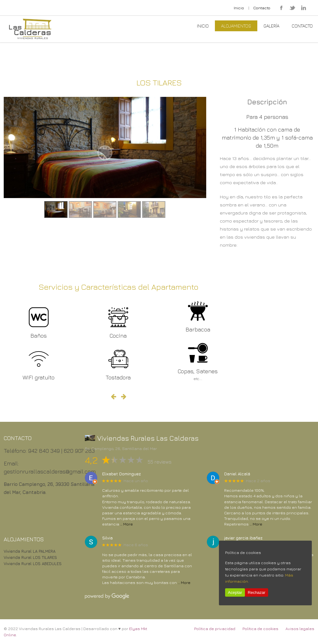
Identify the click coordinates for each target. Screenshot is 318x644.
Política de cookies (260, 629)
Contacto (262, 8)
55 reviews (160, 462)
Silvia (107, 538)
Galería (271, 26)
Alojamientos (236, 26)
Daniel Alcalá (237, 474)
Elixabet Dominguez (122, 474)
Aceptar (235, 592)
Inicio (239, 8)
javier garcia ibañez (243, 538)
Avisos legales (300, 629)
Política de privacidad (215, 629)
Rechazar (257, 592)
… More (126, 524)
